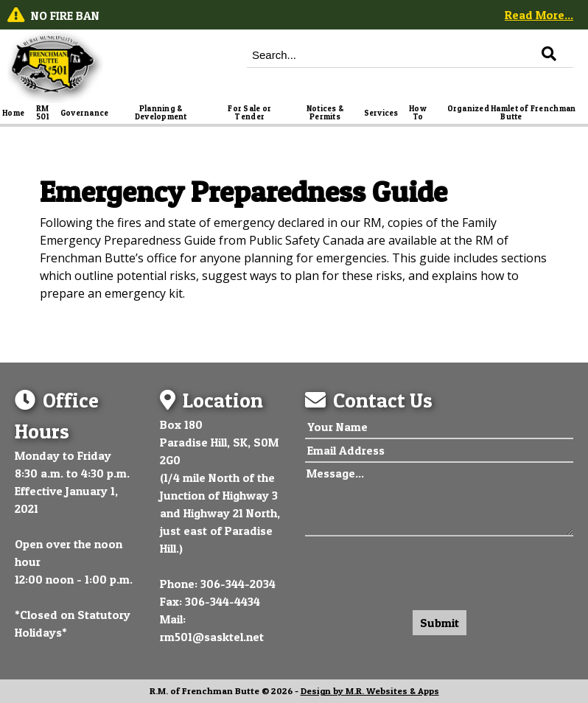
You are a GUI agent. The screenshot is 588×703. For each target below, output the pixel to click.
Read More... (539, 15)
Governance (85, 113)
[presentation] (417, 570)
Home (13, 113)
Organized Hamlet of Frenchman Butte (512, 113)
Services (381, 113)
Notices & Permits (326, 113)
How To (419, 113)
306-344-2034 (238, 584)
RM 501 (43, 113)
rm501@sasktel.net (212, 637)
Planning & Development (161, 113)
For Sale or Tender (250, 113)
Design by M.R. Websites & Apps (370, 691)
